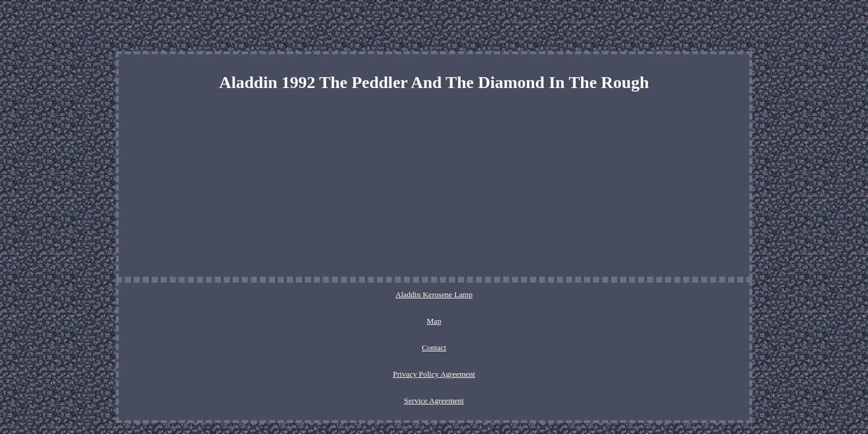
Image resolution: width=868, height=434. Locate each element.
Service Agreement (555, 294)
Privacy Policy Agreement (471, 294)
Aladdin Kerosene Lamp (312, 294)
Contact (404, 294)
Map (371, 294)
